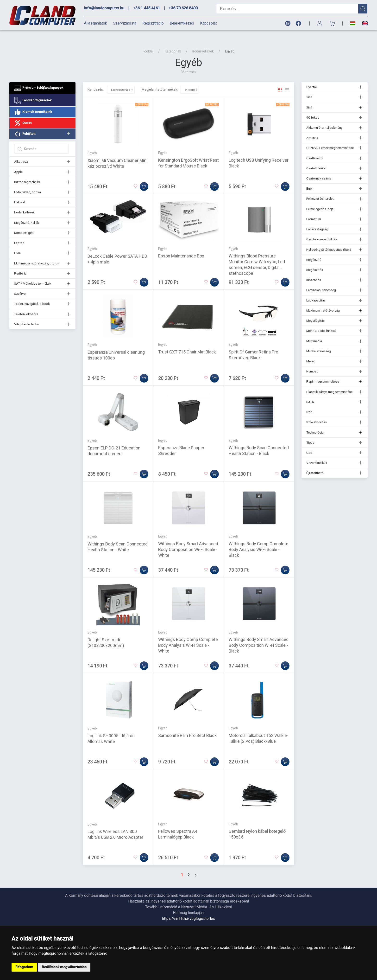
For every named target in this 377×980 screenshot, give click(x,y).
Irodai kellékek (203, 43)
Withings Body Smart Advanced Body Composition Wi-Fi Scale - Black (259, 637)
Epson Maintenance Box (181, 247)
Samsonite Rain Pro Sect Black (187, 727)
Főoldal (148, 43)
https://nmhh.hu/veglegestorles (189, 910)
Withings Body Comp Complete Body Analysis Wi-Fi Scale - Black (258, 541)
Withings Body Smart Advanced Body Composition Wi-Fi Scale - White (188, 541)
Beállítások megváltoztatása (64, 967)
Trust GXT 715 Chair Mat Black (187, 343)
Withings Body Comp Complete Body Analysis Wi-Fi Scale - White (188, 637)
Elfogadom (24, 967)
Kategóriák (173, 43)
